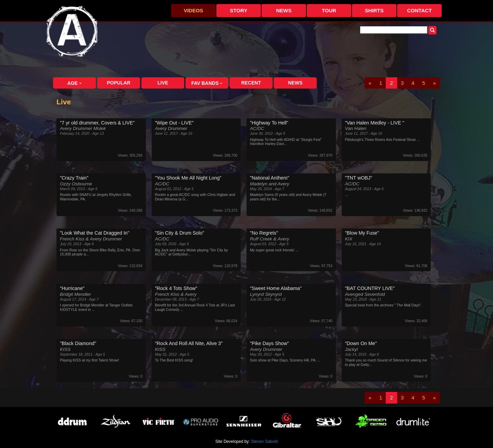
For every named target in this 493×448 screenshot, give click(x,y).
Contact (419, 10)
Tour (329, 10)
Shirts (374, 10)
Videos (194, 10)
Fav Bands (207, 83)
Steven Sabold (264, 442)
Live (163, 83)
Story (239, 10)
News (284, 10)
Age (74, 83)
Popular (118, 83)
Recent (251, 83)
